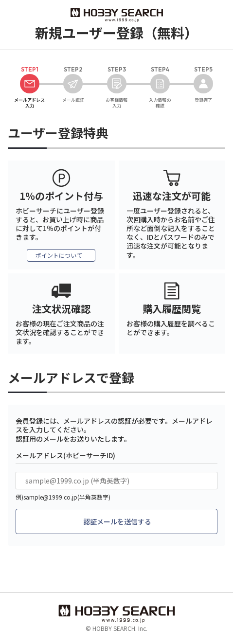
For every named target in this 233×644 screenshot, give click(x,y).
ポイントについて (59, 255)
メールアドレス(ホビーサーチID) (65, 455)
